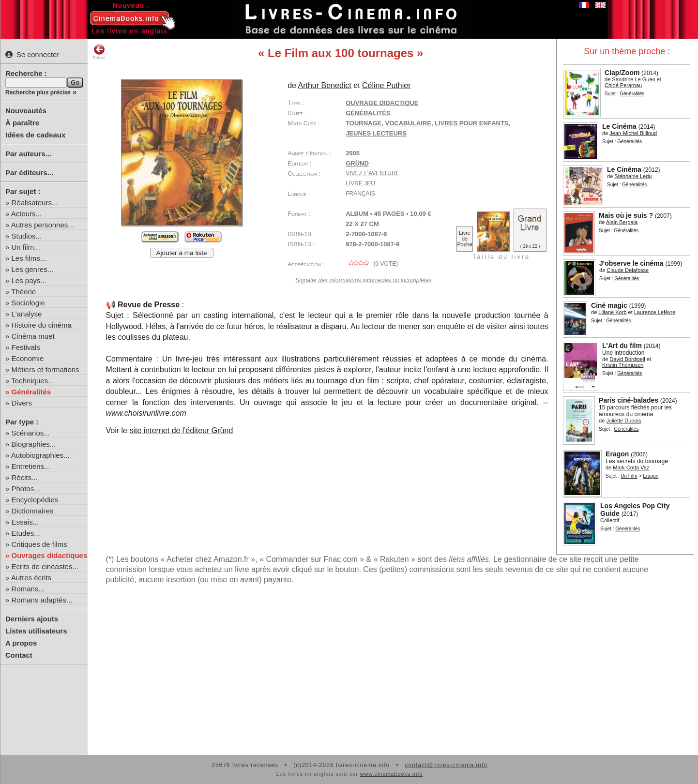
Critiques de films (39, 544)
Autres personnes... (43, 225)
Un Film (629, 476)
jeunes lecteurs (376, 133)
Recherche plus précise (38, 92)
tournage (364, 123)
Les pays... (29, 280)
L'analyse (27, 314)
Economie (28, 358)
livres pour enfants (471, 123)
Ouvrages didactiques (50, 555)
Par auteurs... (28, 154)
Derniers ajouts (32, 619)
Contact (19, 655)
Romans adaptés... (42, 600)
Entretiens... (31, 466)
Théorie (23, 292)
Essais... (25, 522)
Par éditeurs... (29, 173)
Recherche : (26, 73)
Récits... (25, 477)
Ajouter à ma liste (182, 253)
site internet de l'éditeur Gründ (181, 430)
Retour (99, 52)
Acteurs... (26, 214)
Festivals (26, 347)
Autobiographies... (40, 455)
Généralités (31, 392)
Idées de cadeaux (35, 135)
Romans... (28, 589)
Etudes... (26, 533)
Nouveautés (26, 111)
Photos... (26, 489)
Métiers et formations (46, 369)
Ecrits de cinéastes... (45, 566)
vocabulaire (408, 123)
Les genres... (33, 269)
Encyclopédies (35, 500)
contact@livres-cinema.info (446, 765)
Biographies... (34, 444)
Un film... (26, 247)
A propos (21, 643)
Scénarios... (31, 433)
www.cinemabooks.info (392, 774)
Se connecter (32, 54)
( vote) (372, 264)
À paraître (22, 123)
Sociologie (28, 303)
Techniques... (32, 381)
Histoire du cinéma (42, 325)
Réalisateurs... (35, 203)
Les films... (29, 258)
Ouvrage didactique (382, 103)
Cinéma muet (33, 336)
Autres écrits (31, 578)
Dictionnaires (33, 511)
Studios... (27, 236)
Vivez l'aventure (372, 173)
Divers (22, 403)
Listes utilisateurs (36, 631)
